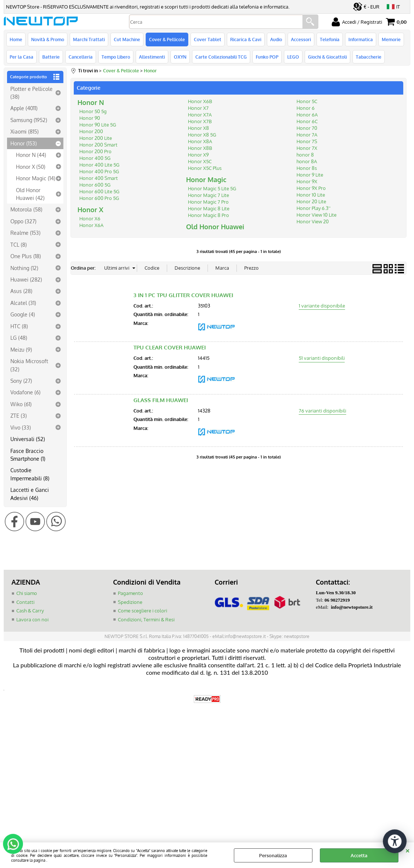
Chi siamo (27, 593)
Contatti (25, 602)
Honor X (90, 210)
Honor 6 (306, 108)
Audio (276, 39)
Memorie (391, 39)
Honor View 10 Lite (317, 215)
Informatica (361, 39)
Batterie (51, 57)
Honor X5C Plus (205, 168)
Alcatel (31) (23, 303)
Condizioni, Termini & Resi (146, 619)
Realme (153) (25, 233)
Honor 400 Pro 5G (99, 171)
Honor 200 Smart (98, 145)
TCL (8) (19, 244)
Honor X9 (198, 155)
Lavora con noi (32, 619)
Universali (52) (28, 439)
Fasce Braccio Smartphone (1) (28, 455)
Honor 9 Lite (310, 175)
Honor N (91, 102)
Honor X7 (198, 108)
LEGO (293, 57)
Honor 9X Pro (311, 188)
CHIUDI (408, 850)
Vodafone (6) (25, 392)
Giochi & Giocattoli (327, 57)
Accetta (359, 855)
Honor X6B (200, 101)
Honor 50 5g (93, 111)
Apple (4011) (24, 108)
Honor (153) (24, 143)
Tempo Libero (116, 57)
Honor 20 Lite (311, 201)
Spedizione (130, 602)
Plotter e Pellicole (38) (32, 93)
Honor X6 (90, 218)
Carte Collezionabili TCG (221, 57)
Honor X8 (198, 128)
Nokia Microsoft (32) (29, 365)
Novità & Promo (48, 39)
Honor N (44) (31, 155)
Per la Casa (21, 57)
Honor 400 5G (95, 158)
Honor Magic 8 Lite (209, 208)
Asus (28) (21, 291)
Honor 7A (307, 135)
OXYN (180, 57)
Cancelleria (81, 57)
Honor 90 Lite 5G (98, 125)
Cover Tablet (208, 39)
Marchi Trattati (89, 39)
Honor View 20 (313, 221)
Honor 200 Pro (95, 151)
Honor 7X (307, 148)
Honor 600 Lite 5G (99, 191)
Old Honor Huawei (215, 227)
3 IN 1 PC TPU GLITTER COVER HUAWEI (183, 295)
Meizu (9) (21, 349)
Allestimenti (152, 57)
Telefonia (330, 39)
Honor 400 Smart (99, 178)
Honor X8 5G (202, 135)
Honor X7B (200, 121)
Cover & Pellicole (167, 39)
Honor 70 (307, 128)
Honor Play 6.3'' (314, 208)
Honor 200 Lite (96, 138)
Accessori (301, 39)
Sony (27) (21, 381)
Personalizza (273, 855)
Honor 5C (307, 101)
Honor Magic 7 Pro (208, 202)
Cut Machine (127, 39)
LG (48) (19, 338)
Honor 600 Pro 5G (99, 198)
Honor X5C (200, 161)
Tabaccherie (369, 57)
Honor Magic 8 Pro (208, 215)
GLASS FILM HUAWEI (161, 400)
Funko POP (267, 57)
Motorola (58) (26, 209)
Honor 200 (91, 131)
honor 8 (305, 155)
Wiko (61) (21, 404)
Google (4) (23, 314)
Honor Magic (206, 180)
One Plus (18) (26, 256)
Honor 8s (307, 168)
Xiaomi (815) (24, 131)
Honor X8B (200, 148)
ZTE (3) (19, 415)
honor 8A (307, 161)
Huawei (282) (26, 279)
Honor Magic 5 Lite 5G (212, 188)
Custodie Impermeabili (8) (30, 474)
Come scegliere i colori (143, 611)
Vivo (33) (21, 427)
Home (16, 39)
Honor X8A (200, 141)
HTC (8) (19, 326)
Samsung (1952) (29, 120)
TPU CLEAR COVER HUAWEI (170, 347)
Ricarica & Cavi (246, 39)
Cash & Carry (30, 611)
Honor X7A (200, 115)
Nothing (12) (24, 268)
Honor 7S (307, 141)
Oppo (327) (23, 221)
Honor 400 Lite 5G (99, 165)
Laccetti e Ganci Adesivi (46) (30, 494)
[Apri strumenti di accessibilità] (395, 841)
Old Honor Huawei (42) (30, 194)
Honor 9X (307, 181)
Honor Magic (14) (36, 178)
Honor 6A (307, 115)
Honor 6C (307, 121)
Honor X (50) (31, 167)
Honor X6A (91, 225)
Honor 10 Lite (311, 195)
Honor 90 (90, 118)
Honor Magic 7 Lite (208, 195)
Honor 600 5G (95, 185)
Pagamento (130, 593)
